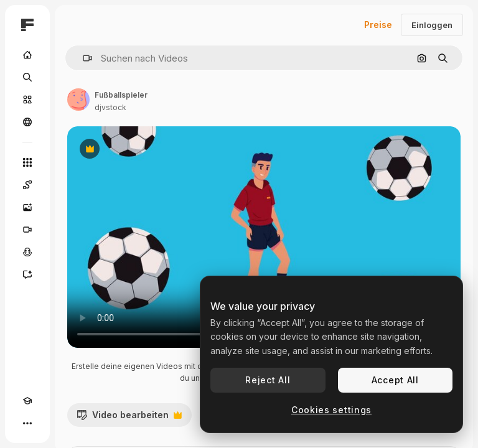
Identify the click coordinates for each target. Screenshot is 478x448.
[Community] (27, 122)
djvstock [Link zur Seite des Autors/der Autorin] (110, 107)
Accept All (395, 380)
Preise (378, 25)
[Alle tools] (27, 162)
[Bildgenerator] (27, 207)
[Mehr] (27, 423)
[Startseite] (27, 55)
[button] (82, 58)
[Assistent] (27, 274)
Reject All (268, 380)
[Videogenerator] (27, 230)
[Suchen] (27, 77)
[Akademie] (27, 401)
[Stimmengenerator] (27, 252)
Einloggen (432, 25)
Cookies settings (331, 410)
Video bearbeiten (129, 418)
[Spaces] (27, 185)
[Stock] (27, 100)
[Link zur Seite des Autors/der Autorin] (78, 100)
